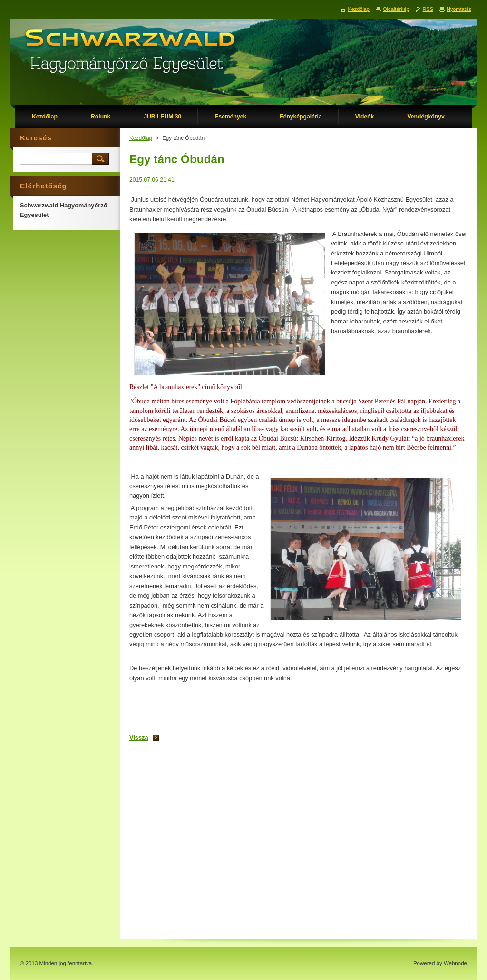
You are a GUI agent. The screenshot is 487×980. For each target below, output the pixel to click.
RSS (428, 9)
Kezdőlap (141, 138)
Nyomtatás (459, 9)
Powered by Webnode (440, 963)
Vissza (139, 738)
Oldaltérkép (396, 9)
